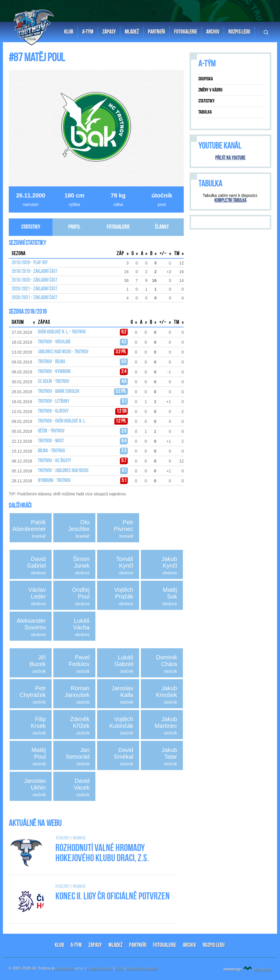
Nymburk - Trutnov (54, 481)
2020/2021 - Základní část (34, 289)
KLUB (59, 945)
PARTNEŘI (138, 945)
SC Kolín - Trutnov (54, 382)
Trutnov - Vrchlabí (54, 342)
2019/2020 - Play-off (30, 263)
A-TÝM (76, 945)
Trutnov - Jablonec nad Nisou (63, 471)
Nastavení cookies (142, 968)
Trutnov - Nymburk (54, 372)
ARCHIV (189, 945)
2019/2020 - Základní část (34, 280)
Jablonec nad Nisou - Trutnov (63, 352)
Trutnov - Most (51, 441)
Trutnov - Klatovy (53, 411)
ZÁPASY (95, 945)
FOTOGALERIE (165, 945)
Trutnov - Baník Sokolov (59, 392)
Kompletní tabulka (230, 201)
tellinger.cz (262, 969)
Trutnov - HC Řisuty (55, 461)
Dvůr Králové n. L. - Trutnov (62, 332)
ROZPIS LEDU (214, 945)
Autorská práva (99, 968)
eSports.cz (65, 968)
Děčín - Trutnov (51, 431)
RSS (119, 968)
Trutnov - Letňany (54, 401)
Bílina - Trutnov (51, 451)
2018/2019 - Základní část (34, 272)
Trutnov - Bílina (51, 362)
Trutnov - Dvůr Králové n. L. (62, 421)
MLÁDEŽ (116, 945)
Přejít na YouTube (230, 158)
